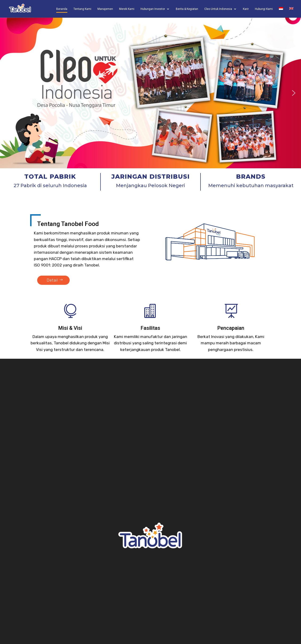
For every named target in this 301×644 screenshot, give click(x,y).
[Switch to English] (291, 12)
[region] (150, 93)
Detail (52, 280)
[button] (7, 93)
